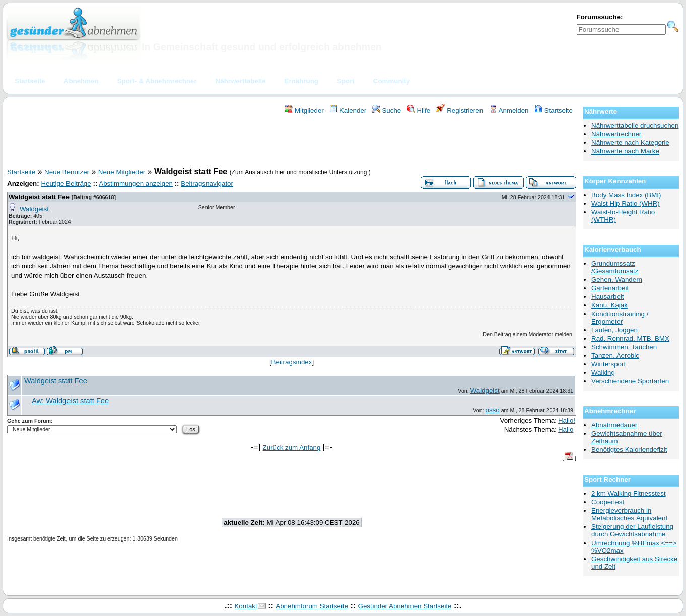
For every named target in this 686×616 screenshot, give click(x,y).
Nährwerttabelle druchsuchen (635, 126)
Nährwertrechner (616, 134)
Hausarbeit (607, 297)
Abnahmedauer (614, 425)
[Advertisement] (292, 142)
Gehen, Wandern (617, 280)
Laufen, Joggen (614, 330)
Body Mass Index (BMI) (626, 195)
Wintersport (608, 364)
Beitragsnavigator (207, 183)
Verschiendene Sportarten (630, 381)
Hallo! (567, 420)
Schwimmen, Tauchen (624, 347)
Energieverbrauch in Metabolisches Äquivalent (629, 514)
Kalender (348, 110)
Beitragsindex (292, 362)
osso (493, 410)
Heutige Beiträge (66, 183)
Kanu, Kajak (609, 305)
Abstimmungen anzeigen (136, 183)
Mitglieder (304, 110)
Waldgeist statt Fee (40, 197)
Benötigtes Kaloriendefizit (629, 450)
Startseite (554, 110)
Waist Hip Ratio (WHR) (626, 204)
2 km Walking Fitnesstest (629, 493)
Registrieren (460, 110)
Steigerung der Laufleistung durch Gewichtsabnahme (632, 530)
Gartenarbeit (610, 288)
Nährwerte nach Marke (625, 151)
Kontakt (246, 606)
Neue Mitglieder (122, 172)
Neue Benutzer (67, 172)
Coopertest (608, 502)
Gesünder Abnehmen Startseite (405, 606)
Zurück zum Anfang (292, 448)
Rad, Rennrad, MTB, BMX (630, 338)
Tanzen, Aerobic (615, 356)
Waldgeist (34, 209)
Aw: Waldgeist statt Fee (70, 401)
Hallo (566, 430)
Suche (387, 110)
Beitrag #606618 (93, 197)
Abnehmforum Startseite (312, 606)
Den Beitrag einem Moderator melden (527, 334)
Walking (603, 373)
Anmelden (509, 110)
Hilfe (419, 110)
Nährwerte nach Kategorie (630, 143)
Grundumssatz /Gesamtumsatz (615, 267)
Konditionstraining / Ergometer (620, 318)
